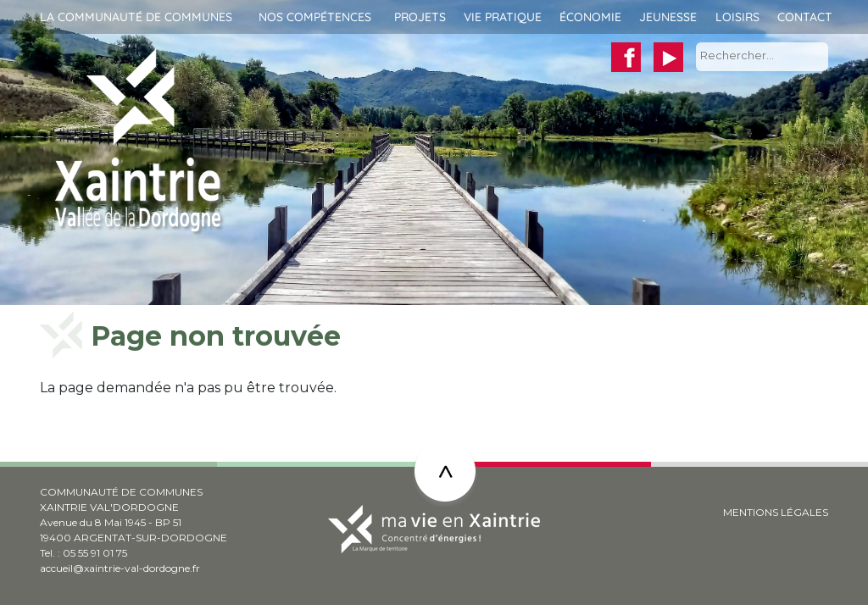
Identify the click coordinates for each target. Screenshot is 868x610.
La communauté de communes (136, 17)
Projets (420, 17)
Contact (805, 17)
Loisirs (737, 17)
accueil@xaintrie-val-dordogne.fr (120, 568)
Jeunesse (668, 17)
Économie (590, 17)
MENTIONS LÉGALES (776, 512)
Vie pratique (503, 17)
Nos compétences (315, 17)
